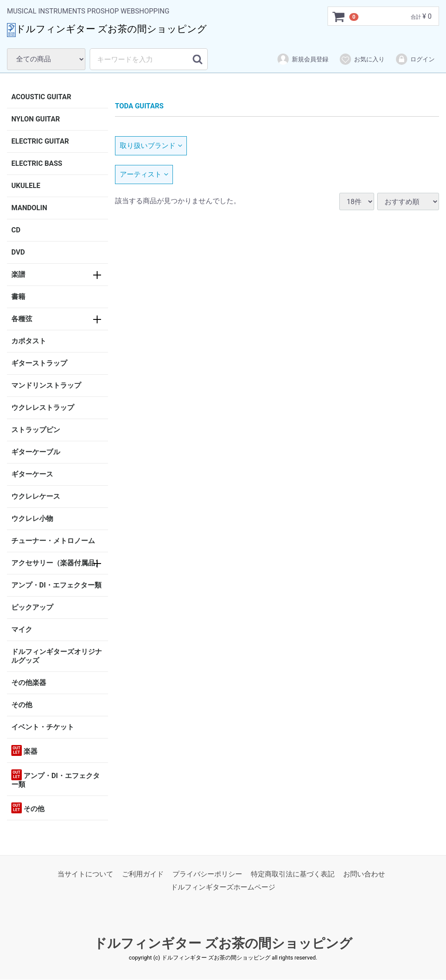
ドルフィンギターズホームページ (223, 888)
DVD (18, 252)
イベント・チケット (43, 727)
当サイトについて (85, 874)
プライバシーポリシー (207, 874)
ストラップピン (36, 430)
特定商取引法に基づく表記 (293, 874)
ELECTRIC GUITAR (40, 141)
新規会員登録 (302, 59)
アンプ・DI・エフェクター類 (56, 585)
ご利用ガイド (143, 874)
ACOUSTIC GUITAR (41, 97)
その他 (22, 705)
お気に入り (362, 59)
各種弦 (22, 319)
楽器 (24, 750)
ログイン (415, 59)
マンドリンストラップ (46, 385)
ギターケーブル (36, 452)
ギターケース (32, 474)
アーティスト (144, 174)
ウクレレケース (36, 496)
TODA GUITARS (139, 106)
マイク (22, 629)
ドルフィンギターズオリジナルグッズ (57, 656)
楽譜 (18, 274)
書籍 (18, 297)
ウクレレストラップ (43, 408)
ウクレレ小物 (32, 519)
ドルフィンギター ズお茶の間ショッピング (223, 943)
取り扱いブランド (151, 146)
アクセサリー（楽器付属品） (57, 563)
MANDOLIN (29, 208)
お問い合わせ (364, 874)
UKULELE (26, 186)
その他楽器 (29, 683)
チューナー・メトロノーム (53, 541)
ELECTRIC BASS (37, 163)
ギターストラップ (39, 363)
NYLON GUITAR (35, 119)
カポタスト (29, 341)
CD (16, 230)
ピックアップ (32, 607)
